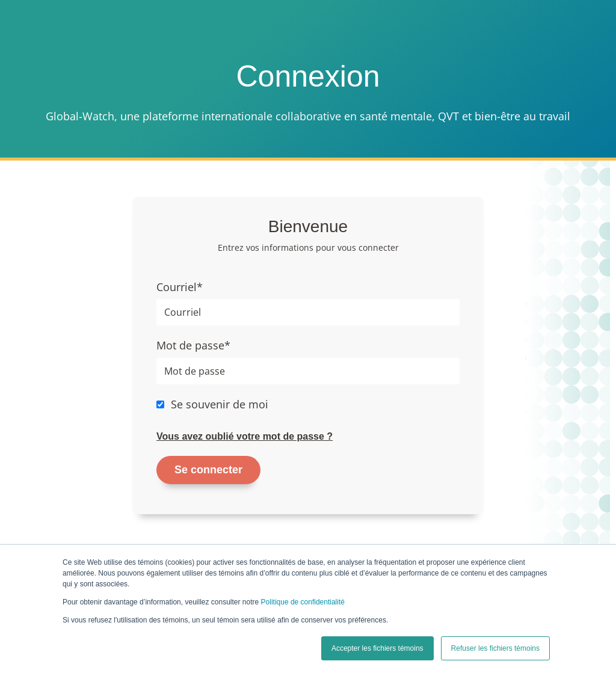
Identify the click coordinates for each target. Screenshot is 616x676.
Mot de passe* (193, 345)
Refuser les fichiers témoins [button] (495, 648)
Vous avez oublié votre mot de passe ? (245, 436)
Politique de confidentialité (303, 602)
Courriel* (180, 287)
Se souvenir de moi (220, 404)
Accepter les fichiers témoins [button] (377, 648)
